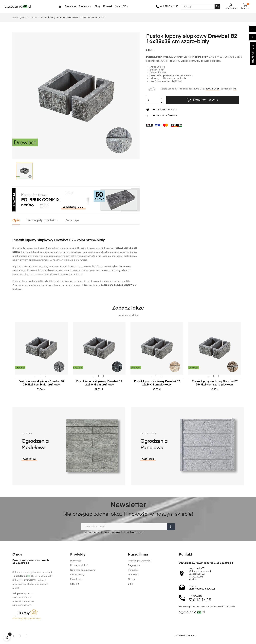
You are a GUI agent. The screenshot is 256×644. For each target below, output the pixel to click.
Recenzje (72, 220)
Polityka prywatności (139, 628)
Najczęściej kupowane (83, 637)
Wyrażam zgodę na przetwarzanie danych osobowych (113, 532)
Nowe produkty (79, 633)
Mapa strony (77, 642)
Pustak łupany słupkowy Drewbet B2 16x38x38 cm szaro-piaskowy (215, 383)
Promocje (76, 628)
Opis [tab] (16, 220)
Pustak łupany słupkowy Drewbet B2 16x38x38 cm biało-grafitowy (41, 383)
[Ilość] (153, 100)
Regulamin (134, 633)
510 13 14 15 (213, 89)
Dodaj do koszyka (203, 100)
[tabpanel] (41, 360)
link (235, 89)
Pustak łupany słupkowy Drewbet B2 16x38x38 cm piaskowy (157, 383)
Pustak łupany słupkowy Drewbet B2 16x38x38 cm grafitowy (99, 383)
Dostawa (133, 642)
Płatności (133, 637)
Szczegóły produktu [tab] (42, 220)
